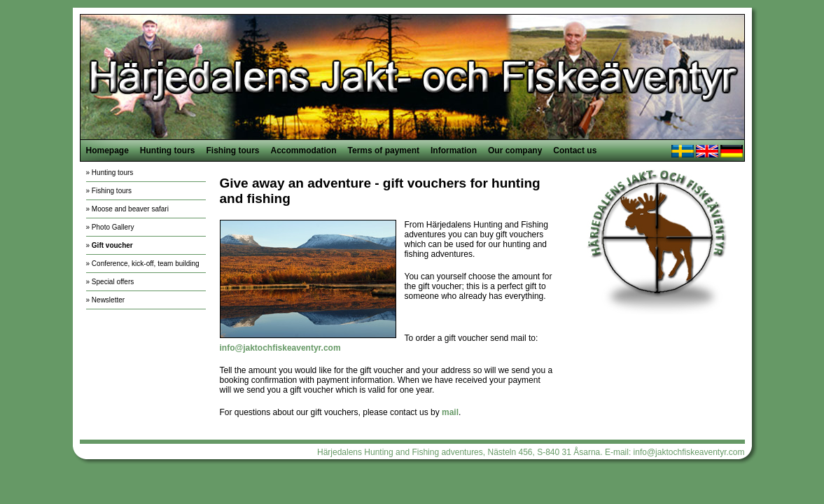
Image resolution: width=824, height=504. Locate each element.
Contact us (575, 150)
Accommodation (304, 150)
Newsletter (108, 300)
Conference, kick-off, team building (146, 264)
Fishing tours (233, 150)
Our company (515, 150)
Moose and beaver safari (130, 209)
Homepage (107, 150)
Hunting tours (168, 150)
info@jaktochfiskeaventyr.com (689, 452)
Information (454, 150)
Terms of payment (384, 150)
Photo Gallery (113, 227)
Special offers (113, 282)
